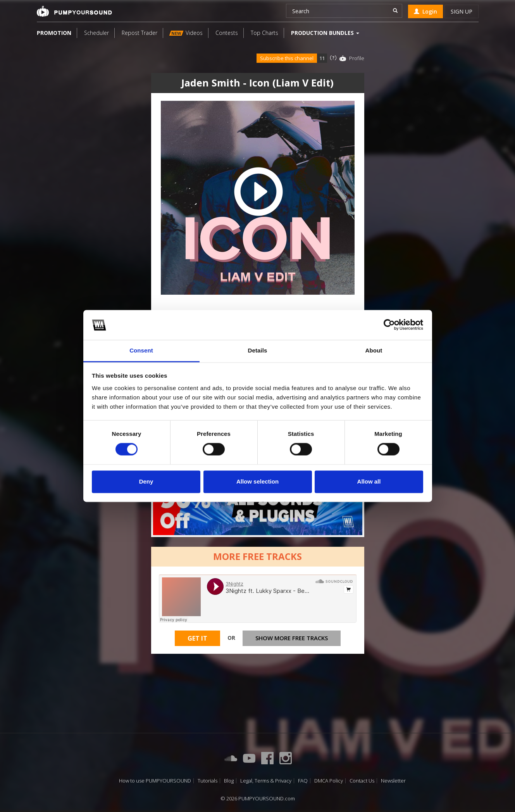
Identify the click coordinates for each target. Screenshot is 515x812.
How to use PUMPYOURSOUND (155, 781)
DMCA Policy (329, 781)
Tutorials (208, 781)
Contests (227, 33)
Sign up (462, 11)
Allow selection (257, 481)
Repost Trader (140, 33)
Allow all (369, 481)
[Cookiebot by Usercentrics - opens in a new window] (389, 325)
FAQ (303, 781)
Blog (229, 781)
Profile (357, 58)
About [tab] (374, 350)
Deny (146, 481)
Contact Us (362, 781)
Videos (186, 33)
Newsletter (393, 781)
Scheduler (96, 33)
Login (425, 11)
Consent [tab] (141, 350)
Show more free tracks (292, 638)
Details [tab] (258, 350)
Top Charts (264, 33)
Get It (197, 638)
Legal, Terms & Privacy (266, 781)
